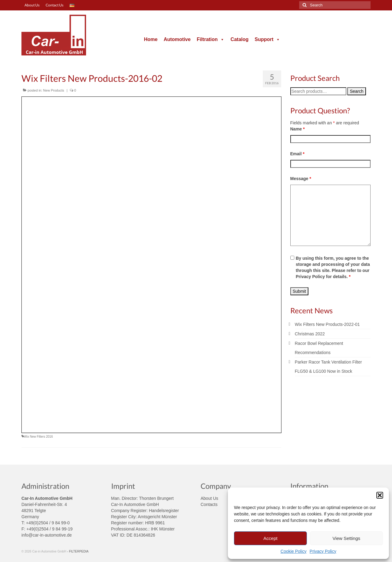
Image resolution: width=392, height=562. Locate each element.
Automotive (177, 39)
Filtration (210, 39)
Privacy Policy (323, 551)
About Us (209, 498)
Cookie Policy (294, 551)
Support (268, 39)
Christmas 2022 (310, 334)
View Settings (347, 538)
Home (151, 39)
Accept (270, 538)
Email (298, 154)
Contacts (209, 504)
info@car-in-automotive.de (47, 535)
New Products (54, 90)
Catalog (240, 39)
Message (301, 179)
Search (356, 91)
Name (298, 129)
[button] (380, 495)
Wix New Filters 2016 (38, 437)
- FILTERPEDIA (78, 551)
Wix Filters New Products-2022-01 (327, 324)
